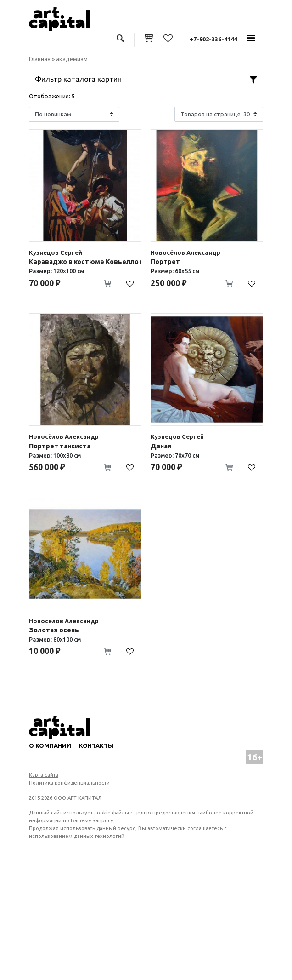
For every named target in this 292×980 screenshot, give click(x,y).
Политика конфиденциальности (69, 783)
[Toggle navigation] (251, 38)
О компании (50, 745)
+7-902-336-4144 (213, 39)
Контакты (96, 745)
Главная (40, 59)
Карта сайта (44, 775)
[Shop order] (74, 114)
